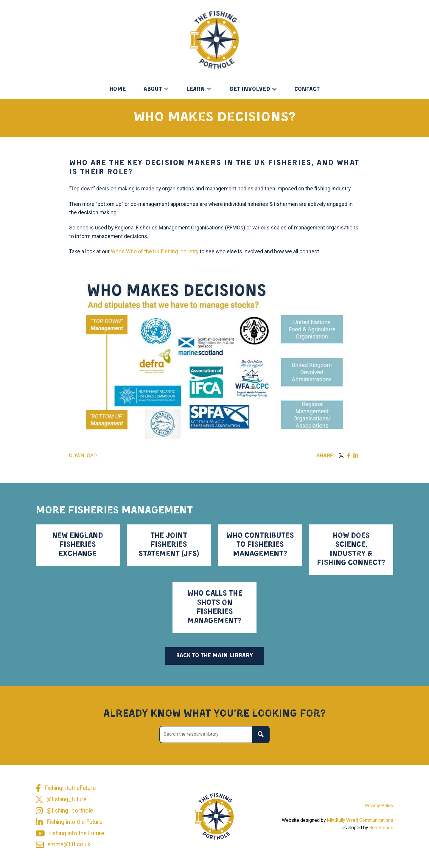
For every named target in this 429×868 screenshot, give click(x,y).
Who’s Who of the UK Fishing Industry (155, 251)
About (153, 89)
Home (118, 89)
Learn (196, 89)
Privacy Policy (379, 806)
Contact (307, 89)
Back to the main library (214, 656)
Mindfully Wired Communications (360, 820)
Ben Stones (381, 828)
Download (83, 456)
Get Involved (250, 89)
